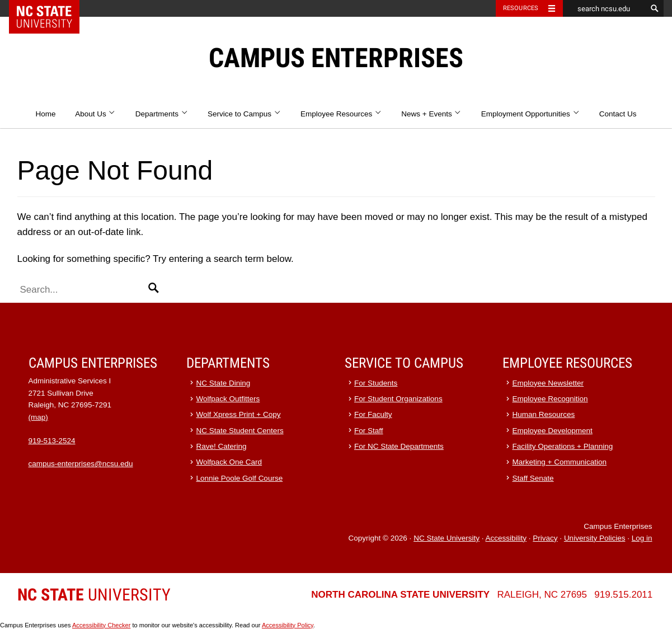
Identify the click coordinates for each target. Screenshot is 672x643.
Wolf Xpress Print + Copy (239, 414)
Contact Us (618, 114)
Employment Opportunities (530, 114)
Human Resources (544, 414)
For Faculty (373, 414)
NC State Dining (224, 383)
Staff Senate (533, 478)
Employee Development (553, 431)
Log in (642, 538)
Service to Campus (244, 114)
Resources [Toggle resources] (521, 8)
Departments (162, 114)
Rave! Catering (222, 446)
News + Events (431, 114)
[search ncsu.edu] (605, 8)
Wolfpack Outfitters (228, 399)
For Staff (369, 431)
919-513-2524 (52, 441)
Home (45, 114)
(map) (38, 417)
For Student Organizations (398, 399)
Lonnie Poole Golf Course (240, 478)
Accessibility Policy (288, 625)
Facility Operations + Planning (563, 446)
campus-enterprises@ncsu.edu (81, 464)
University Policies (595, 538)
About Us (95, 114)
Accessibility (506, 538)
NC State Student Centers (240, 431)
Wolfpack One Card (229, 462)
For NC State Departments (399, 446)
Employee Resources (341, 114)
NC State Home (51, 8)
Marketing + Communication (560, 462)
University (94, 595)
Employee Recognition (550, 399)
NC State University (447, 538)
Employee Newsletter (548, 383)
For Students (376, 383)
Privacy (545, 538)
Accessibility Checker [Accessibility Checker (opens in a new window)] (101, 625)
